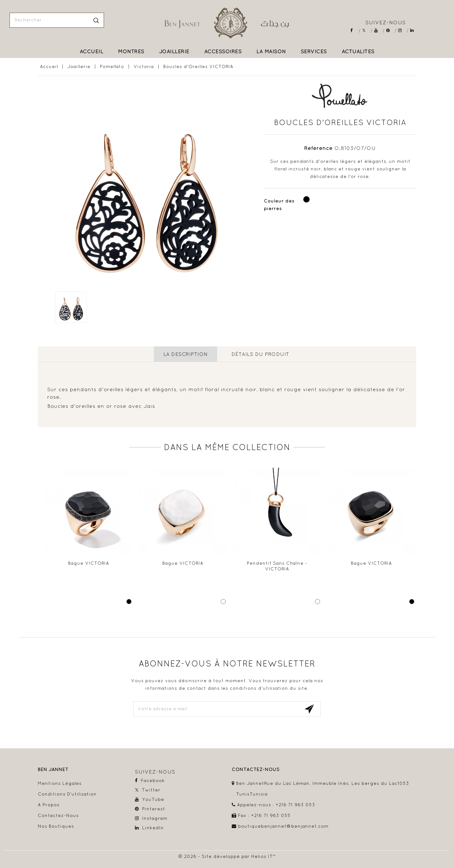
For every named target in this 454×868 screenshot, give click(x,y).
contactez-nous (256, 770)
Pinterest (390, 30)
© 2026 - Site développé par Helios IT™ (227, 856)
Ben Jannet (53, 770)
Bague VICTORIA (89, 563)
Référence (318, 148)
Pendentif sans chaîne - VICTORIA (277, 566)
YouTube (378, 30)
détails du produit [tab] (260, 354)
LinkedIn (414, 30)
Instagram (402, 30)
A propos (49, 805)
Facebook (354, 30)
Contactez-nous (58, 815)
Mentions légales (60, 783)
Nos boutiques (56, 826)
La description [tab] (186, 354)
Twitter (366, 30)
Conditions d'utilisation (67, 794)
